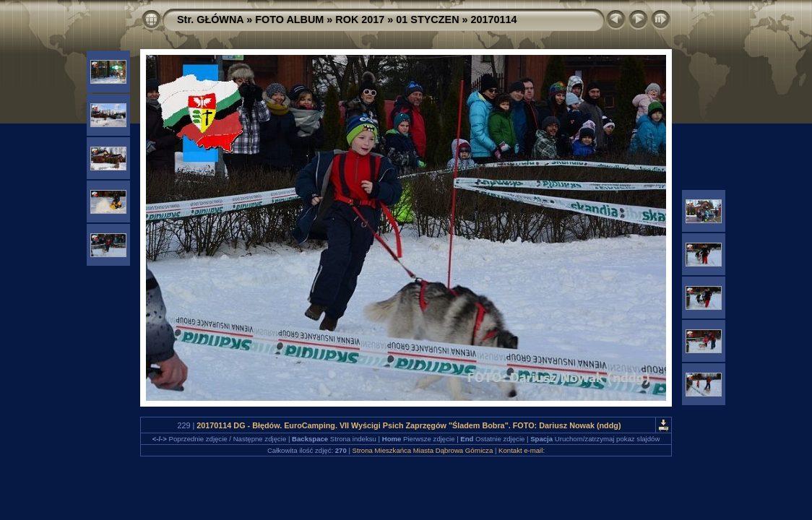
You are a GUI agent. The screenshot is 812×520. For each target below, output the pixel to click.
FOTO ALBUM (289, 19)
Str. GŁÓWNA (210, 19)
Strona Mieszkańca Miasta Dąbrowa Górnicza (423, 450)
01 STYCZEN (427, 19)
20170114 (494, 19)
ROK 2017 (360, 19)
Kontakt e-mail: (522, 450)
